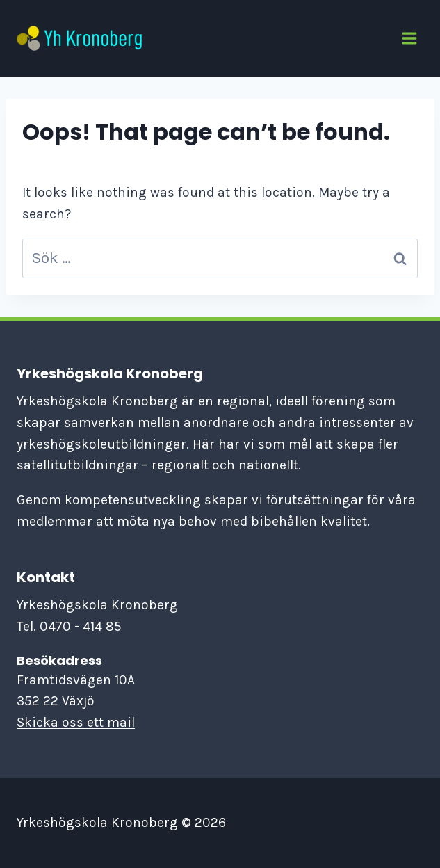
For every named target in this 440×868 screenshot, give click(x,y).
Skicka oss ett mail (76, 722)
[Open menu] (409, 38)
